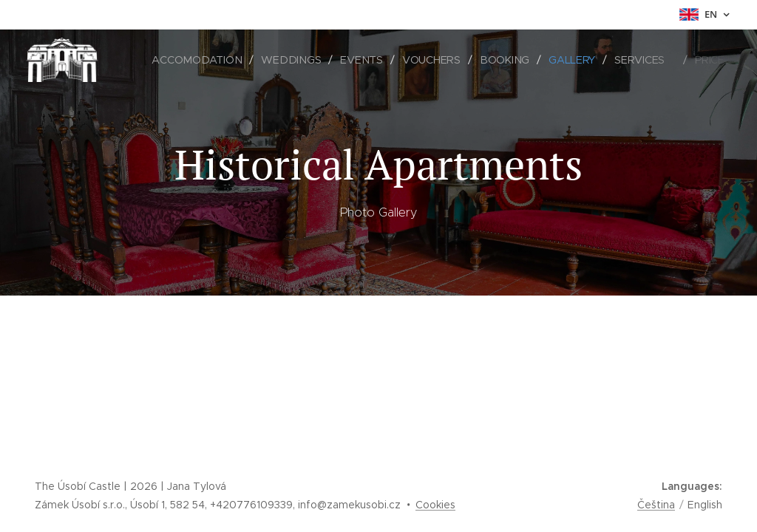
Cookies (435, 505)
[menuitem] (200, 60)
